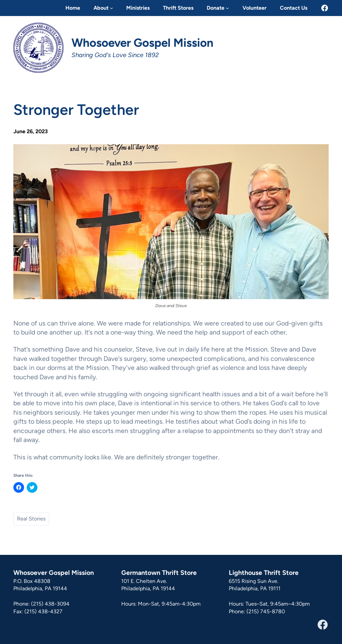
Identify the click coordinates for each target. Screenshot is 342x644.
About (101, 8)
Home (73, 8)
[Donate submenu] (227, 8)
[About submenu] (112, 8)
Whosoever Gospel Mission (142, 43)
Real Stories (31, 519)
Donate (216, 8)
